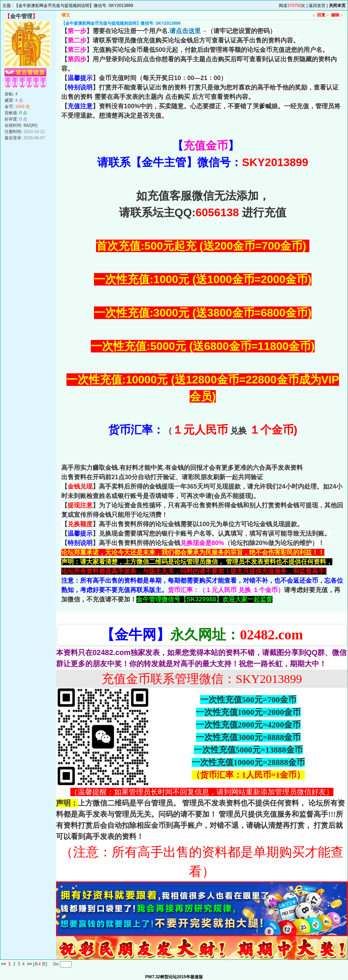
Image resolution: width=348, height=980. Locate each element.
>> (29, 964)
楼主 (66, 15)
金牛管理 (21, 16)
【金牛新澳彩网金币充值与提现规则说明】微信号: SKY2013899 (74, 6)
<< (3, 964)
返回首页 (317, 6)
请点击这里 (185, 31)
